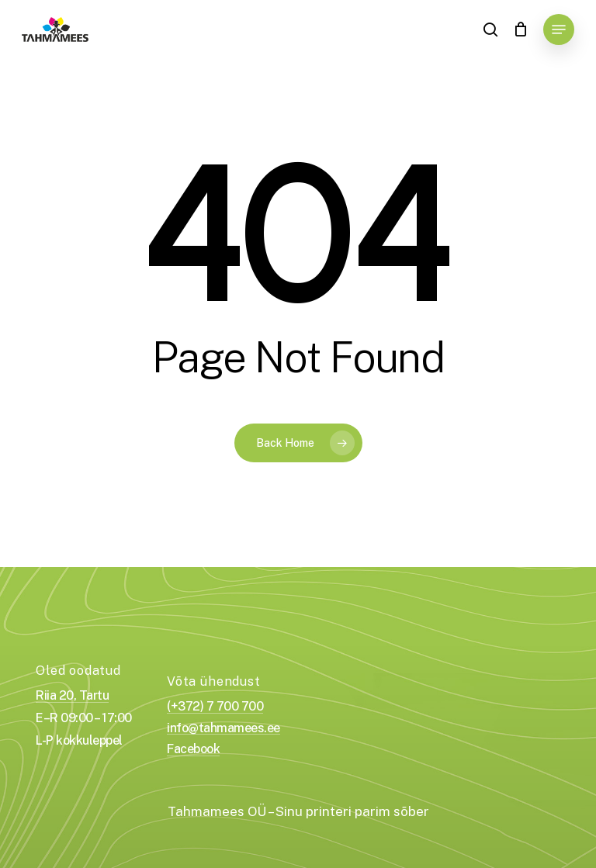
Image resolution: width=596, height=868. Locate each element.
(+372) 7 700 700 (215, 707)
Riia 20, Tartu (72, 696)
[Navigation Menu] (559, 29)
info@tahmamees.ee (223, 728)
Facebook (193, 749)
